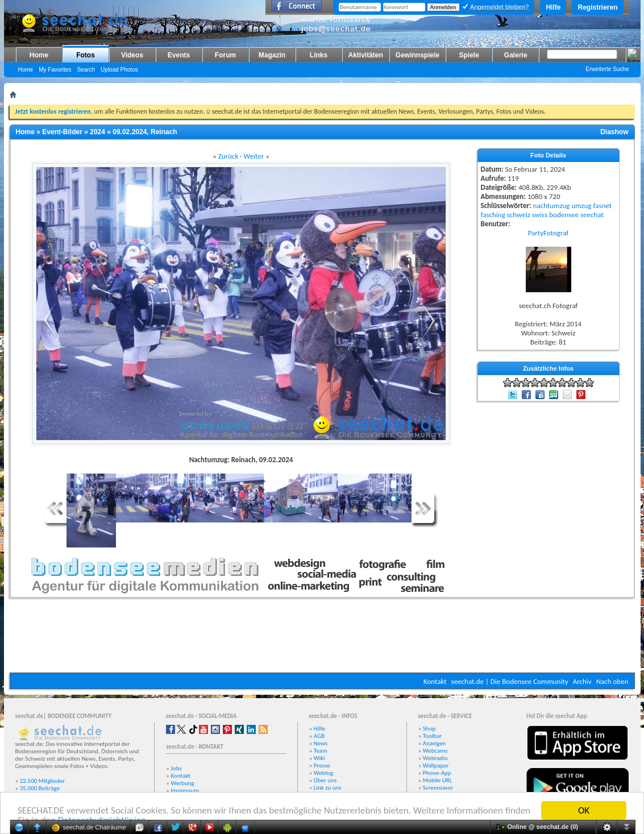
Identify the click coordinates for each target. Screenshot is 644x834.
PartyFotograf (549, 233)
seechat (592, 215)
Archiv (582, 681)
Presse (322, 765)
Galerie (516, 55)
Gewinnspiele (417, 55)
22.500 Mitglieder (43, 781)
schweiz (519, 215)
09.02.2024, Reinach (145, 132)
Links (319, 55)
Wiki (319, 758)
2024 (97, 132)
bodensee (564, 215)
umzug (581, 206)
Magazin (272, 55)
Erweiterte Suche (607, 69)
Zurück (228, 156)
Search (86, 70)
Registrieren (597, 7)
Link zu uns (328, 788)
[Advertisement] (322, 638)
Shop (429, 729)
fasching (493, 215)
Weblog (323, 773)
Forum (225, 55)
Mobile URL (438, 780)
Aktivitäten (366, 55)
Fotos (86, 55)
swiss (540, 215)
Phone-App (437, 773)
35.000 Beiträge (40, 788)
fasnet (603, 206)
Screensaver (438, 788)
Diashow (614, 132)
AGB (319, 736)
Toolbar (432, 736)
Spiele (469, 55)
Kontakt (435, 681)
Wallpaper (436, 765)
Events (179, 55)
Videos (132, 55)
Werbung (182, 783)
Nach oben (612, 681)
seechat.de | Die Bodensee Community (510, 681)
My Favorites (55, 70)
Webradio (435, 758)
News (321, 743)
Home (39, 55)
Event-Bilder (62, 132)
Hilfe (553, 7)
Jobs (176, 768)
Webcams (435, 751)
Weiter (254, 156)
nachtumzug (552, 206)
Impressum (185, 791)
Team (321, 751)
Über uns (325, 780)
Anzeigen (435, 743)
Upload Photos (119, 70)
